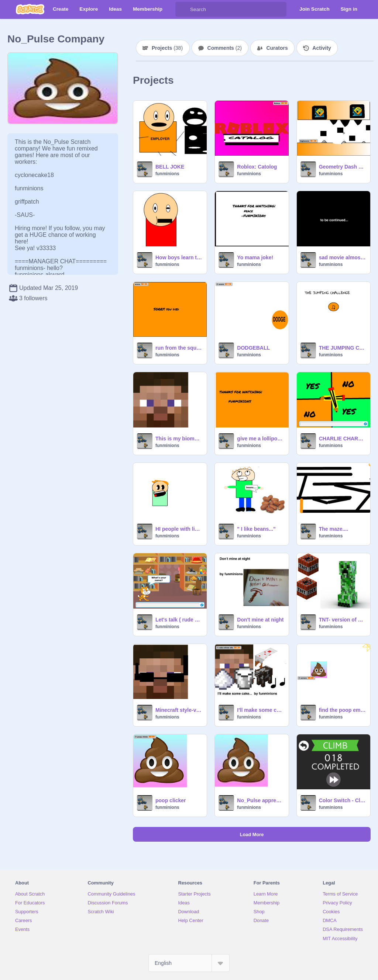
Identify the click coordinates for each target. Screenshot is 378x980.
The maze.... (334, 529)
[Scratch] (30, 9)
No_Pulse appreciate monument (260, 800)
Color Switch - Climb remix (342, 800)
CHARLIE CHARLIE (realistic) (342, 439)
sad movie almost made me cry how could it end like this (342, 257)
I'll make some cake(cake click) (260, 710)
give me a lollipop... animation (260, 439)
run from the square (179, 348)
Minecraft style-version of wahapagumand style (179, 710)
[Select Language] (189, 963)
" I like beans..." (256, 529)
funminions (167, 174)
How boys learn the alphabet (179, 257)
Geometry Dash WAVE (342, 167)
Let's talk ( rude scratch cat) (179, 620)
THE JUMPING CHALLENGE (342, 348)
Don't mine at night (260, 620)
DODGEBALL (253, 348)
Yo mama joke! (255, 257)
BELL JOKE (170, 167)
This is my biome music (179, 439)
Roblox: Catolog (257, 167)
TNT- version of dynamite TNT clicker (342, 620)
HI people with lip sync (179, 529)
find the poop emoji (342, 710)
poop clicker (171, 800)
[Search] (183, 9)
